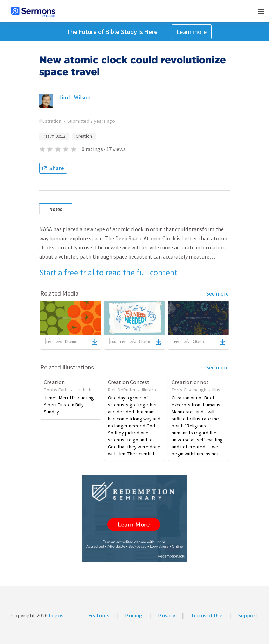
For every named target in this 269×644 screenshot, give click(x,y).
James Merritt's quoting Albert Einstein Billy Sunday (69, 405)
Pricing (134, 615)
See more (218, 293)
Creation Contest (129, 382)
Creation (84, 136)
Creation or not (190, 382)
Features (99, 615)
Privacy (167, 615)
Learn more (192, 32)
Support (248, 615)
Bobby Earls (56, 390)
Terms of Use (207, 615)
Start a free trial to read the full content (108, 272)
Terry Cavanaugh (189, 390)
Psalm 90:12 (54, 136)
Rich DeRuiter (122, 390)
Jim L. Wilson (75, 97)
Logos (56, 615)
